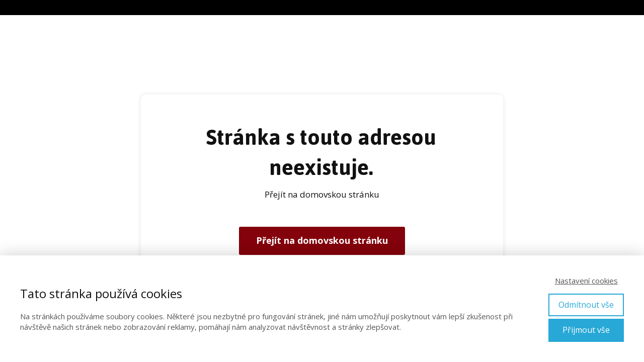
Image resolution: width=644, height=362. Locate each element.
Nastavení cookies (586, 281)
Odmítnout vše (586, 305)
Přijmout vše (586, 330)
